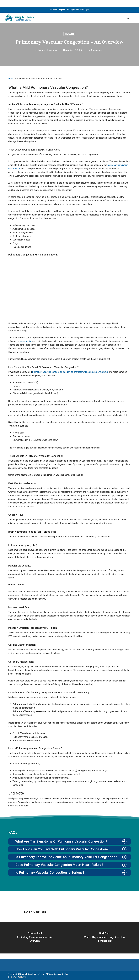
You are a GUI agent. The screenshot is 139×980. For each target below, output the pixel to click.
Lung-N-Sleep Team (47, 50)
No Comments (95, 50)
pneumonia (25, 341)
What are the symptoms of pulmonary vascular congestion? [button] (71, 841)
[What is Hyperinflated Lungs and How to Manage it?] (104, 938)
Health (69, 34)
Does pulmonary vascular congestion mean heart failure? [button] (71, 865)
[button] (134, 18)
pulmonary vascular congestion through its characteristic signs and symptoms (70, 372)
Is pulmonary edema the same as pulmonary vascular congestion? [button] (71, 857)
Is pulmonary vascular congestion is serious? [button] (71, 873)
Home (11, 79)
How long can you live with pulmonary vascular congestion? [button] (71, 849)
